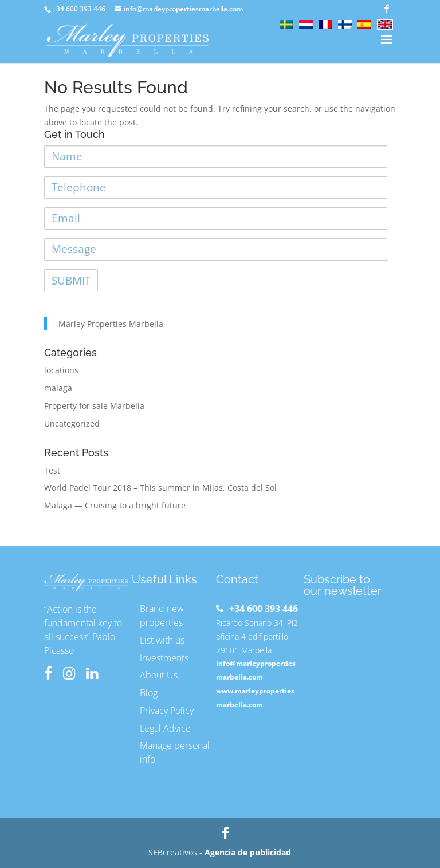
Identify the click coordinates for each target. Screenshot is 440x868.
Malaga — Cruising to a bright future (115, 505)
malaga (58, 388)
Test (52, 470)
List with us (162, 640)
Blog (149, 693)
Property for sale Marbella (94, 406)
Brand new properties (162, 616)
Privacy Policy (167, 711)
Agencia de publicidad (248, 852)
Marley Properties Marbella (111, 324)
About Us (159, 675)
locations (61, 370)
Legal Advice (165, 728)
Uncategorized (72, 423)
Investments (164, 658)
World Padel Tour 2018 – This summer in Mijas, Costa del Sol (160, 488)
